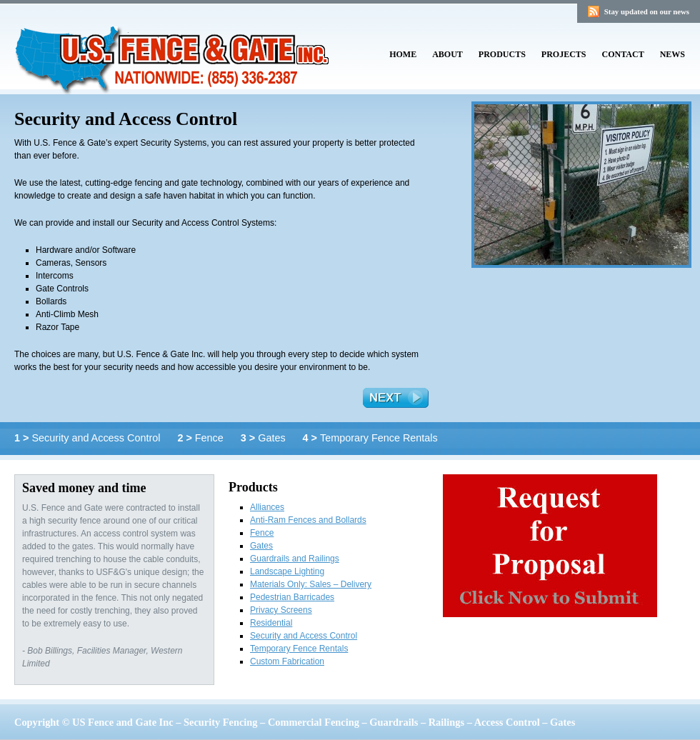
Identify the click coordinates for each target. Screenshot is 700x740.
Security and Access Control (89, 438)
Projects (564, 54)
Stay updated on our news (647, 11)
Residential (271, 623)
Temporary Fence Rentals (370, 438)
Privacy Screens (281, 610)
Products (502, 54)
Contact (623, 54)
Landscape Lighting (287, 571)
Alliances (267, 507)
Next (396, 398)
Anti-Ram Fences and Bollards (308, 520)
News (672, 54)
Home (403, 54)
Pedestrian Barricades (292, 597)
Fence (201, 438)
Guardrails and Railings (295, 559)
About (447, 54)
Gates (265, 438)
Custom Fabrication (287, 661)
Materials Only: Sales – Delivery (311, 584)
